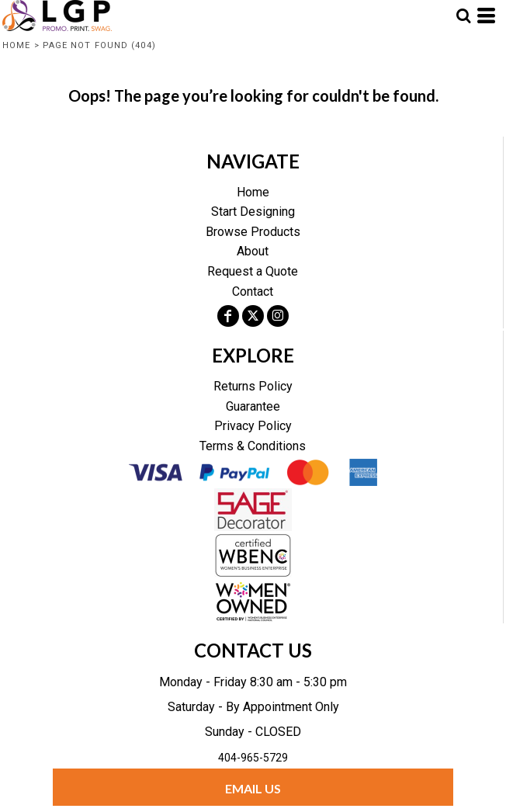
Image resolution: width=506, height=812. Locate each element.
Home (16, 45)
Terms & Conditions (253, 446)
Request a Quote (253, 271)
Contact (253, 291)
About (253, 251)
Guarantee (253, 406)
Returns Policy (253, 386)
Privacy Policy (253, 426)
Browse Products (253, 232)
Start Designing (253, 212)
